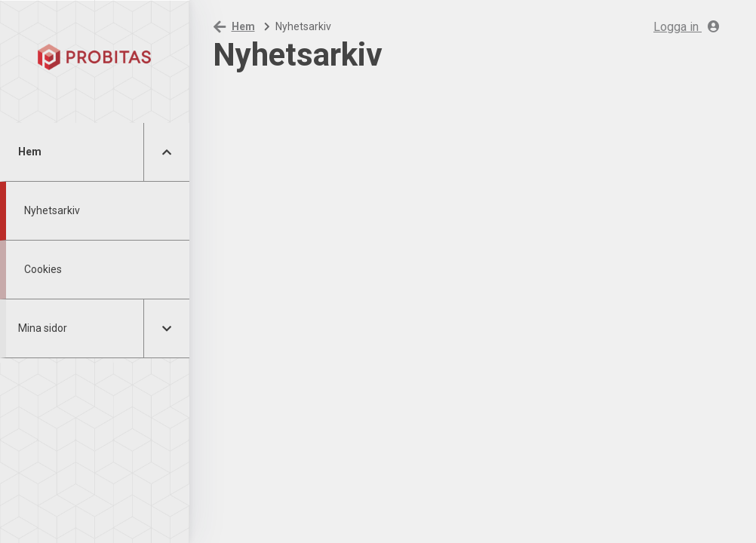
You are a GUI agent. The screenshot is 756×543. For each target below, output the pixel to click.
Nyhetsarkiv (52, 210)
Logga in (687, 27)
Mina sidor (43, 328)
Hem (30, 152)
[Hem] (95, 57)
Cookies (43, 269)
